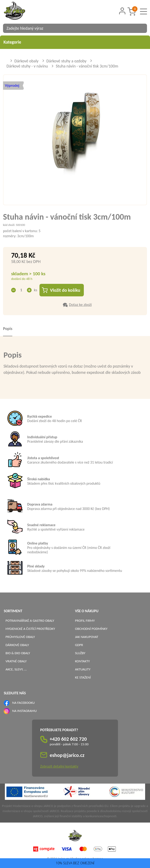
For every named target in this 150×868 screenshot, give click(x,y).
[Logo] (20, 11)
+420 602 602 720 (68, 739)
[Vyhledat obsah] (141, 28)
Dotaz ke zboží (80, 305)
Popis (8, 329)
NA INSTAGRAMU (24, 711)
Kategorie (75, 42)
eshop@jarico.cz (67, 755)
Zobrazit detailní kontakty (59, 766)
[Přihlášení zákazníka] (122, 11)
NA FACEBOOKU (24, 703)
